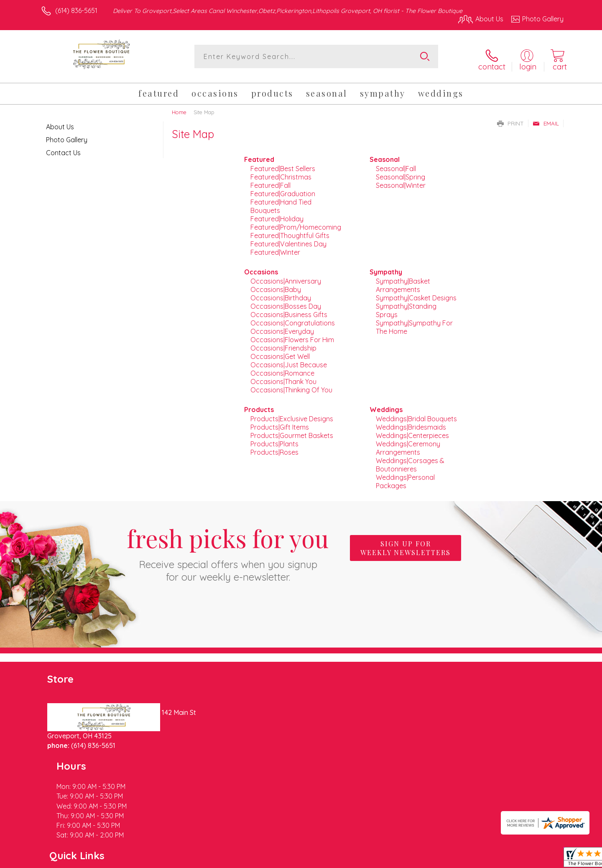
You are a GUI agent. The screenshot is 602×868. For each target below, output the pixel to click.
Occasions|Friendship (283, 344)
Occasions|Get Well (280, 352)
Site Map (541, 859)
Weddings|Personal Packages (405, 477)
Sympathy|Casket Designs (416, 294)
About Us (60, 122)
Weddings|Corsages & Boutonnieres (410, 461)
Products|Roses (274, 448)
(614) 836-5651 (76, 10)
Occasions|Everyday (282, 327)
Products (259, 405)
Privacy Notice (430, 859)
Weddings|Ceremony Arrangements (408, 444)
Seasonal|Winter (401, 181)
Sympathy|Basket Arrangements (403, 281)
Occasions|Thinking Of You (291, 386)
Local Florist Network (490, 859)
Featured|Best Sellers (283, 164)
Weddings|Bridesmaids (411, 423)
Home (179, 108)
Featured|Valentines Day (288, 240)
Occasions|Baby (276, 285)
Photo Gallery (67, 135)
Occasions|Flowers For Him (292, 335)
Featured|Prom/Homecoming (296, 223)
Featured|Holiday (277, 215)
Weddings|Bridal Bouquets (416, 415)
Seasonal (385, 155)
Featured (259, 155)
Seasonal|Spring (400, 173)
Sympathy (386, 268)
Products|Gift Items (280, 423)
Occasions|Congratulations (293, 319)
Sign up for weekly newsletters (406, 543)
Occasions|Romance (282, 369)
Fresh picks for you (228, 548)
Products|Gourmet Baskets (292, 431)
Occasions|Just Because (289, 361)
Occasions (261, 268)
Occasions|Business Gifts (289, 310)
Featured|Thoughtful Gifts (290, 231)
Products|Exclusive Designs (292, 415)
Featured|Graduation (283, 189)
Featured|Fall (270, 181)
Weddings (386, 405)
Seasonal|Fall (396, 164)
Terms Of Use (380, 859)
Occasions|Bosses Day (286, 302)
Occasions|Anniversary (286, 277)
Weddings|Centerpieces (412, 431)
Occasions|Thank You (283, 377)
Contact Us (63, 148)
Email (546, 119)
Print (510, 119)
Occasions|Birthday (281, 294)
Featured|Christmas (281, 173)
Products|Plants (274, 440)
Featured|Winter (275, 248)
